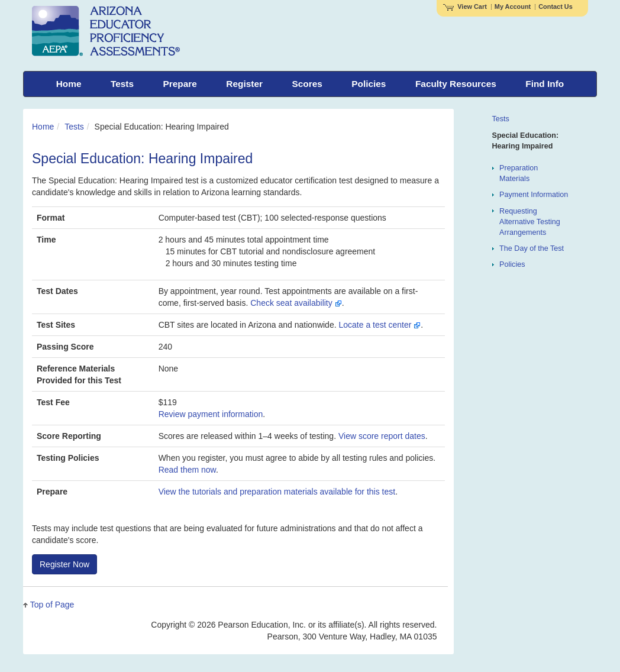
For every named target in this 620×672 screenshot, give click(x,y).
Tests (74, 127)
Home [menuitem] (69, 84)
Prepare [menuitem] (180, 84)
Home (43, 127)
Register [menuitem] (244, 84)
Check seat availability (296, 303)
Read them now (187, 470)
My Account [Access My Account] (513, 7)
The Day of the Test (532, 248)
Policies (512, 264)
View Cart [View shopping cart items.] (465, 7)
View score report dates (382, 436)
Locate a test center (380, 325)
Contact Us (556, 7)
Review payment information (211, 414)
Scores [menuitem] (307, 84)
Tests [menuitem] (122, 84)
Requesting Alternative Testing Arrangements (530, 222)
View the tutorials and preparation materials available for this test (277, 492)
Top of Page (52, 605)
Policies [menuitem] (369, 84)
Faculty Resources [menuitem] (456, 84)
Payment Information (534, 195)
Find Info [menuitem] (545, 84)
